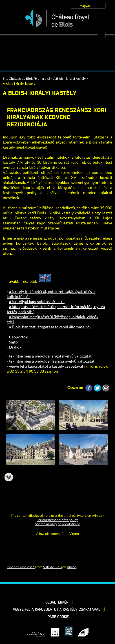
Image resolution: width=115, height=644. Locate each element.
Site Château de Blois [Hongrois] (26, 78)
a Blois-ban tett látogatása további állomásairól (50, 327)
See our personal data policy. (57, 520)
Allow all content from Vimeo (57, 534)
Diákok (15, 347)
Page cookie (58, 617)
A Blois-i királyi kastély (69, 78)
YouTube (78, 592)
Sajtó (13, 342)
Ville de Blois (52, 567)
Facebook (39, 592)
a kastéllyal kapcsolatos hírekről (37, 301)
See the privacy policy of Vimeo (58, 524)
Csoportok (18, 337)
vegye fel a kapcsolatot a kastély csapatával (46, 366)
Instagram (68, 592)
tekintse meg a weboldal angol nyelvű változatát (50, 356)
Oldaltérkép (57, 603)
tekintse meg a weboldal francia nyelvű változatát (51, 361)
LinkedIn (49, 592)
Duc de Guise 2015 (21, 567)
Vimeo (72, 567)
